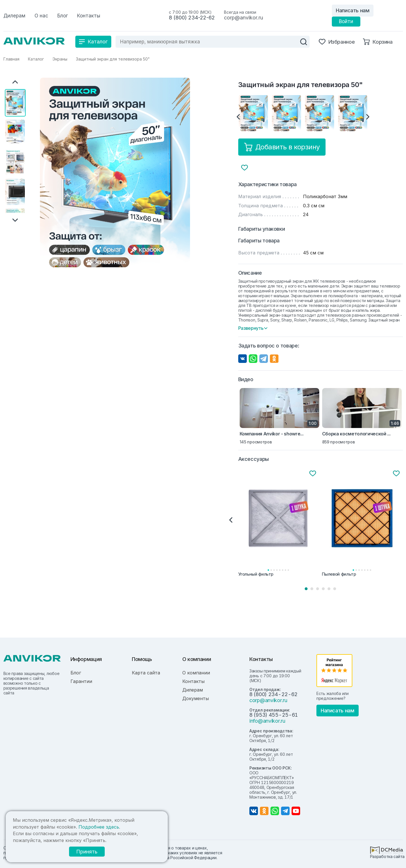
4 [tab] (323, 589)
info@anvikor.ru (267, 721)
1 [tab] (306, 589)
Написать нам (353, 10)
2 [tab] (312, 589)
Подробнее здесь (99, 827)
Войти (346, 21)
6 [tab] (335, 589)
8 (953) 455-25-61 (274, 715)
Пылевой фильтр (339, 574)
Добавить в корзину (282, 147)
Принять (83, 852)
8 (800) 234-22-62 (192, 18)
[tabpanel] (279, 524)
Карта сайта (146, 673)
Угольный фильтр (256, 574)
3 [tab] (318, 589)
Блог (76, 673)
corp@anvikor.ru (244, 18)
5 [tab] (329, 589)
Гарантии (81, 681)
